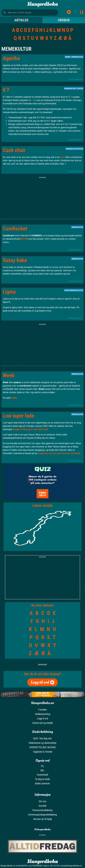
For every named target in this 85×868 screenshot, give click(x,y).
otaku (14, 398)
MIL (42, 770)
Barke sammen (42, 783)
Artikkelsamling (43, 714)
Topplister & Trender (43, 752)
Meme (68, 57)
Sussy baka (15, 260)
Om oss (42, 801)
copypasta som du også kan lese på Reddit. (59, 453)
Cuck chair (14, 150)
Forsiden (43, 710)
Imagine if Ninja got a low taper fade (30, 429)
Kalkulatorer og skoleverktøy (43, 743)
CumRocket (15, 229)
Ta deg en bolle (42, 779)
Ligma (9, 292)
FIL (43, 766)
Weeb (9, 375)
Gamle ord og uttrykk (43, 723)
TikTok (80, 89)
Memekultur (77, 57)
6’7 (6, 90)
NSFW (24, 239)
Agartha (11, 58)
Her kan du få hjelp (43, 819)
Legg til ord (43, 718)
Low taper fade (18, 416)
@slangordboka (42, 829)
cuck (63, 157)
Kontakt (43, 806)
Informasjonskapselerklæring (42, 815)
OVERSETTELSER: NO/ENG (42, 747)
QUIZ (43, 469)
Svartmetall (42, 775)
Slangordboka (42, 4)
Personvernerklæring (42, 810)
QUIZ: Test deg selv (42, 738)
